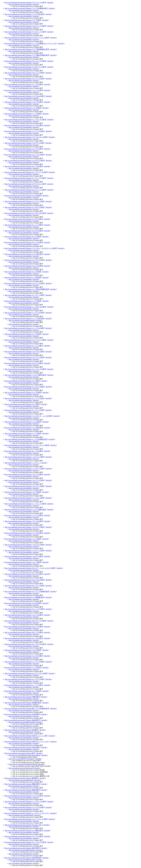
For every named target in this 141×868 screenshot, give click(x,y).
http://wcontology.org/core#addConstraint (22, 320)
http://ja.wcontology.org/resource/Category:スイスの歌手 (23, 334)
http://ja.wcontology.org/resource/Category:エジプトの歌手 (24, 149)
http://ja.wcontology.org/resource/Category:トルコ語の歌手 (24, 428)
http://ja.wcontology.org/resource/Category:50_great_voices (23, 825)
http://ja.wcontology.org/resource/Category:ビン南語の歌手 (24, 831)
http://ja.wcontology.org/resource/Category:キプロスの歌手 (24, 219)
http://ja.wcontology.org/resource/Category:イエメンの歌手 (24, 90)
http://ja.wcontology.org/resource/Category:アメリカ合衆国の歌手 (26, 8)
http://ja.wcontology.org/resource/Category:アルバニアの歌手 (25, 73)
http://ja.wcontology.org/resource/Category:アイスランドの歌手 (25, 2)
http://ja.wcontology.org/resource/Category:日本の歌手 (22, 747)
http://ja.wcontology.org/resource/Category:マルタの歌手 (23, 603)
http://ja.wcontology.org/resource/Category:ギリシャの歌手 (24, 242)
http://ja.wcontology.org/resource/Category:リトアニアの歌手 (25, 662)
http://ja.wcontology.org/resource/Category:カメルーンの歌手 (25, 201)
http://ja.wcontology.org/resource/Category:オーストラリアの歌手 (26, 172)
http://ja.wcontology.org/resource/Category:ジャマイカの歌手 (25, 313)
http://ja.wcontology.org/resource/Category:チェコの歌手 (23, 393)
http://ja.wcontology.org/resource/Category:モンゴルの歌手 (24, 638)
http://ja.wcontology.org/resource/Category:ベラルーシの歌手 (25, 550)
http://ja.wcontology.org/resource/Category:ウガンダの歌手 (24, 125)
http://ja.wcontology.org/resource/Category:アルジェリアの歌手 (25, 61)
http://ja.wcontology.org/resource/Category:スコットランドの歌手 (26, 819)
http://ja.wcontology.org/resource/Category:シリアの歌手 (23, 301)
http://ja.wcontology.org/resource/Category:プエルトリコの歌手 (25, 26)
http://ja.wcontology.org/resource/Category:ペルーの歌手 (23, 562)
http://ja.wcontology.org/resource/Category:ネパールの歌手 (24, 451)
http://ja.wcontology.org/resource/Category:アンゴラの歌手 (24, 84)
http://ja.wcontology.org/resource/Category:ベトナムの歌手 (24, 533)
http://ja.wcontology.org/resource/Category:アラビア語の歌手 (25, 14)
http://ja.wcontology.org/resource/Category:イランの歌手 (23, 108)
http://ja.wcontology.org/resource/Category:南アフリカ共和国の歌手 (27, 708)
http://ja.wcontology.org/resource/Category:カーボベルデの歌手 (25, 213)
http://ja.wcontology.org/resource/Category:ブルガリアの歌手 (25, 527)
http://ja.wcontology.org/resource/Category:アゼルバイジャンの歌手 (27, 38)
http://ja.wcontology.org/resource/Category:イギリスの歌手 (24, 796)
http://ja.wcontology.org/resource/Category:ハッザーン (22, 463)
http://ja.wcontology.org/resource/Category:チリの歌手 (22, 404)
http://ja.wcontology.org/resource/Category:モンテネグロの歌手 (25, 644)
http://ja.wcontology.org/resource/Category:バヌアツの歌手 (24, 474)
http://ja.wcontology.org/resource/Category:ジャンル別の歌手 (25, 318)
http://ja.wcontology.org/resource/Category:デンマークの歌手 (25, 410)
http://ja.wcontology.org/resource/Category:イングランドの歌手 (25, 802)
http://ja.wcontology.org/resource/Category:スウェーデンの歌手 (25, 340)
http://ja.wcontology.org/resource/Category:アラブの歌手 (23, 20)
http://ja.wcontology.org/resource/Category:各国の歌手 (22, 720)
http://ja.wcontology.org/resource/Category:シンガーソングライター (27, 813)
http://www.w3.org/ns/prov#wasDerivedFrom (23, 764)
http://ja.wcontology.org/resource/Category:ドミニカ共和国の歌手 (26, 439)
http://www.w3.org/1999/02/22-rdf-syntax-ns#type (24, 755)
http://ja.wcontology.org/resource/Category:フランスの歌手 (24, 515)
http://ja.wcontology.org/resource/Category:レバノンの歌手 (24, 685)
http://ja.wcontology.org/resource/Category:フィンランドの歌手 (25, 504)
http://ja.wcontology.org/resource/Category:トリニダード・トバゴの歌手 (29, 416)
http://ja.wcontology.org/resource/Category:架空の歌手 (22, 848)
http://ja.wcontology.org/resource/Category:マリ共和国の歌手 (25, 597)
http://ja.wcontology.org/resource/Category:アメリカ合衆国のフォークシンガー (31, 43)
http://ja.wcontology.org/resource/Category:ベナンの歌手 (23, 539)
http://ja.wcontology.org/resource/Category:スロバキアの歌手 (25, 352)
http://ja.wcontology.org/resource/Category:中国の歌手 (22, 697)
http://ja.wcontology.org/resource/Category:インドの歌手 (23, 114)
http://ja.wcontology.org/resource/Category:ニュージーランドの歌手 (27, 445)
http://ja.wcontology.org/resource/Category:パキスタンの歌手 (25, 486)
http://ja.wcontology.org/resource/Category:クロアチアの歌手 (25, 260)
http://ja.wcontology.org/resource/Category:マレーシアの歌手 (25, 609)
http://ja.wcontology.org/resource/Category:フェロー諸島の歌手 (25, 510)
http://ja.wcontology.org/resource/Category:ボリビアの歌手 (24, 574)
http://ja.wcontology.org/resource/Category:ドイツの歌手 (23, 433)
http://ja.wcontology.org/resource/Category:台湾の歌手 (22, 714)
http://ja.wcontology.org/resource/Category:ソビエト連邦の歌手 (25, 375)
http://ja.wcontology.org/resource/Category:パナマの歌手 (23, 492)
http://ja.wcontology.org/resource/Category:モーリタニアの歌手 (25, 842)
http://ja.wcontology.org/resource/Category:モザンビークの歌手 (25, 621)
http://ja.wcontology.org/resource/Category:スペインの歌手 (24, 346)
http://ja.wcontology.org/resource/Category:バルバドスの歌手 (25, 480)
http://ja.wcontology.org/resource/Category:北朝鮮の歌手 (23, 703)
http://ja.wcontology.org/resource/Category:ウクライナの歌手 (25, 131)
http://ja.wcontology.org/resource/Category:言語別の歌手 (23, 858)
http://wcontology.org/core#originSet (20, 4)
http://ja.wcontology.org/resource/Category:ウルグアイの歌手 (25, 143)
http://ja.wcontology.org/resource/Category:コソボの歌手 (23, 278)
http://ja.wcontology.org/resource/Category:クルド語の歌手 (24, 254)
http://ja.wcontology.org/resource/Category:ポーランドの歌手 (25, 586)
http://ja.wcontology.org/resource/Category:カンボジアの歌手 (25, 207)
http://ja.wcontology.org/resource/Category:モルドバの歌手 (24, 627)
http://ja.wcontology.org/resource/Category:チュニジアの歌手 (25, 398)
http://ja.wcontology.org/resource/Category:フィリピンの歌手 (25, 498)
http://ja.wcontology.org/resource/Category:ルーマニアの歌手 (25, 679)
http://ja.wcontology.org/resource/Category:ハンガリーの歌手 (25, 469)
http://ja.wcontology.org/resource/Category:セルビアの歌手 (24, 363)
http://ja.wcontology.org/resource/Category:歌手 (20, 753)
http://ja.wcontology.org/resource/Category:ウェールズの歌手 (25, 807)
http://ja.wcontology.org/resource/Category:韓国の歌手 (22, 784)
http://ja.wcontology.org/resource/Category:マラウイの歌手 (24, 836)
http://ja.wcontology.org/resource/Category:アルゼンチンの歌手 (25, 67)
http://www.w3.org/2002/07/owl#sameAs (22, 759)
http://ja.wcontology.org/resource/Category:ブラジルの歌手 (24, 521)
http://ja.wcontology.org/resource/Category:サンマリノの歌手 (25, 295)
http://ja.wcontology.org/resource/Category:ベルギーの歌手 (24, 556)
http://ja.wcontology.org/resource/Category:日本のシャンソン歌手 (26, 736)
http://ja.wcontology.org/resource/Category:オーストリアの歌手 (25, 178)
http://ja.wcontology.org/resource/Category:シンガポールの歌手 (25, 307)
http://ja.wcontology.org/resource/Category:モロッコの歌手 (24, 632)
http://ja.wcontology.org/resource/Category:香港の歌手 (22, 790)
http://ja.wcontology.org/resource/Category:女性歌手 (22, 730)
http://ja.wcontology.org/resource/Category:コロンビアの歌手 (25, 283)
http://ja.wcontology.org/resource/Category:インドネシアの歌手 (25, 120)
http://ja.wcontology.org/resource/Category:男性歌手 (22, 778)
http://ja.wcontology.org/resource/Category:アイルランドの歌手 (25, 32)
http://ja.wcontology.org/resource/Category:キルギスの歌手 (24, 231)
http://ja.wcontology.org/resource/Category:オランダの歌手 (24, 166)
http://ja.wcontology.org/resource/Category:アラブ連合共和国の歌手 (27, 55)
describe (50, 2)
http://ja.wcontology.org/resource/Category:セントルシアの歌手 (25, 369)
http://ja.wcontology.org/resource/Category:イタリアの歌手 (24, 102)
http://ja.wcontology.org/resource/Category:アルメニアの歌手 (25, 79)
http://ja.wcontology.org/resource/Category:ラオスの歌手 (23, 650)
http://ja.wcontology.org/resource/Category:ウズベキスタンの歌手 (26, 137)
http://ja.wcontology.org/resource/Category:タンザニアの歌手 (25, 387)
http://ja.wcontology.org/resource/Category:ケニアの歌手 (23, 272)
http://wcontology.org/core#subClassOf (21, 732)
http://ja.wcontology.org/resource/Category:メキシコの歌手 (24, 615)
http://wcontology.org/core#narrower (20, 465)
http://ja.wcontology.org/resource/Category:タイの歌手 (22, 381)
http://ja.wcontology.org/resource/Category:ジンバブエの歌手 (25, 328)
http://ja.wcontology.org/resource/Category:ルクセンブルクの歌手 (26, 673)
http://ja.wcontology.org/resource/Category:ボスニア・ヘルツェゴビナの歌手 (30, 568)
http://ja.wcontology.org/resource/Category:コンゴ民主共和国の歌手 (27, 289)
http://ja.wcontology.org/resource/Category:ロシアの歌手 (23, 691)
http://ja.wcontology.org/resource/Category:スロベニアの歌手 (25, 357)
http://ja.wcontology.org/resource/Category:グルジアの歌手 (24, 266)
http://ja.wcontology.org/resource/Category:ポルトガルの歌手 (25, 580)
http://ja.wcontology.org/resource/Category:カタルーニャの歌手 (25, 190)
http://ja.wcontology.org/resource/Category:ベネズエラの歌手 (25, 545)
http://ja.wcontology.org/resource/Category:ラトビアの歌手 (24, 656)
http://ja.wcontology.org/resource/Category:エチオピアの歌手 (25, 160)
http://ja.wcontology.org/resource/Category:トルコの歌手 (23, 422)
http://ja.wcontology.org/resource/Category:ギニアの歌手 (23, 237)
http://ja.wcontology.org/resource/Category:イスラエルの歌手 (25, 96)
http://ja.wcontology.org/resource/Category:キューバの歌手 (24, 225)
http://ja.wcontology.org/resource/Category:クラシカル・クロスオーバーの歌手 (31, 248)
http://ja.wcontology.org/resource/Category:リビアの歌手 (23, 668)
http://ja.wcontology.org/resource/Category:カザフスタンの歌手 (25, 184)
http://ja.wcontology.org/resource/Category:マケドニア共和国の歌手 (27, 591)
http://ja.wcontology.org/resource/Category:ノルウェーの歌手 (25, 457)
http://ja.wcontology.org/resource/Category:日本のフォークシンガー (27, 742)
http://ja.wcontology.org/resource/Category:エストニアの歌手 (25, 155)
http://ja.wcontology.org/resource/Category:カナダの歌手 (23, 196)
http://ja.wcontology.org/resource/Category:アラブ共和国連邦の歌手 (27, 49)
